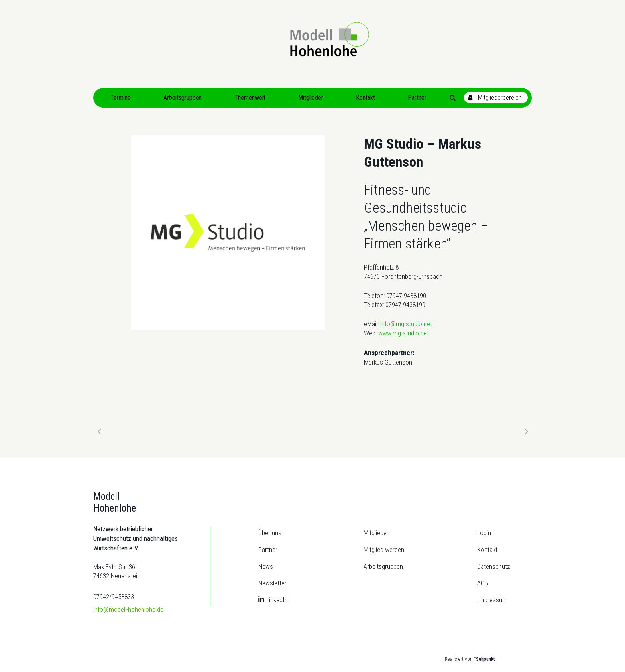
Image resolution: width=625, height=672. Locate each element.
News (266, 566)
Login (484, 533)
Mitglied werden (384, 550)
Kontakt (487, 550)
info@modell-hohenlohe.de (128, 609)
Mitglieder (376, 533)
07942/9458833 (114, 597)
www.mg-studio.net (404, 333)
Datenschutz (493, 566)
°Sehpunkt (484, 659)
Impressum (492, 600)
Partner (268, 550)
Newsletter (272, 583)
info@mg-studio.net (406, 324)
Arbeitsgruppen (383, 566)
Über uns (270, 533)
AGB (483, 583)
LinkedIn (277, 600)
